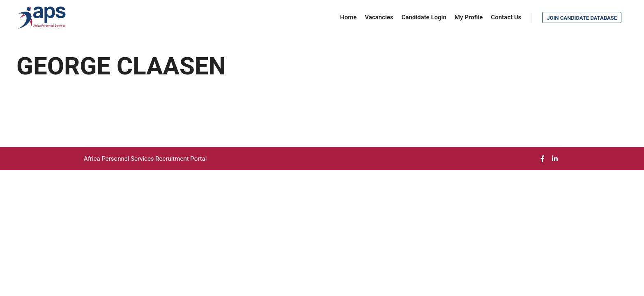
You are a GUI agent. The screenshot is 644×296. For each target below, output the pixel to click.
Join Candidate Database (582, 18)
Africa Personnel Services (120, 159)
